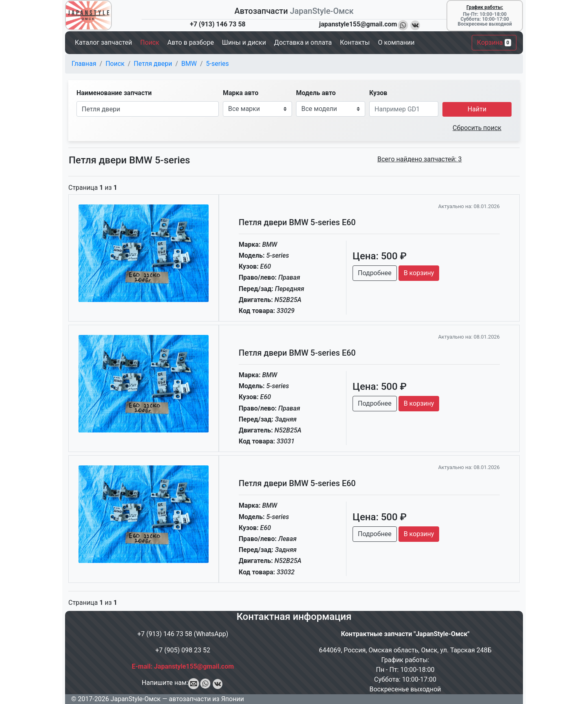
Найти (477, 109)
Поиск (115, 64)
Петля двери (153, 64)
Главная (84, 64)
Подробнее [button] (375, 273)
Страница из (93, 188)
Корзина (494, 42)
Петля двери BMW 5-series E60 (297, 222)
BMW (189, 64)
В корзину (419, 273)
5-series (218, 64)
